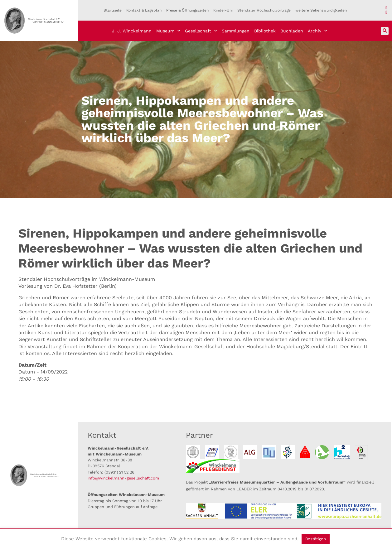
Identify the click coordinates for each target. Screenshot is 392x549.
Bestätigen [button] (316, 539)
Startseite (113, 10)
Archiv (317, 31)
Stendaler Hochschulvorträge (264, 10)
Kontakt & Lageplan (144, 10)
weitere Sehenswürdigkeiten (321, 10)
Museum (168, 31)
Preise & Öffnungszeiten (187, 10)
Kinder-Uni (223, 10)
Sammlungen (236, 31)
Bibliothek (265, 31)
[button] (385, 31)
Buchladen (292, 31)
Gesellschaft (201, 31)
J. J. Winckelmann (132, 31)
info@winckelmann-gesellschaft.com (123, 478)
